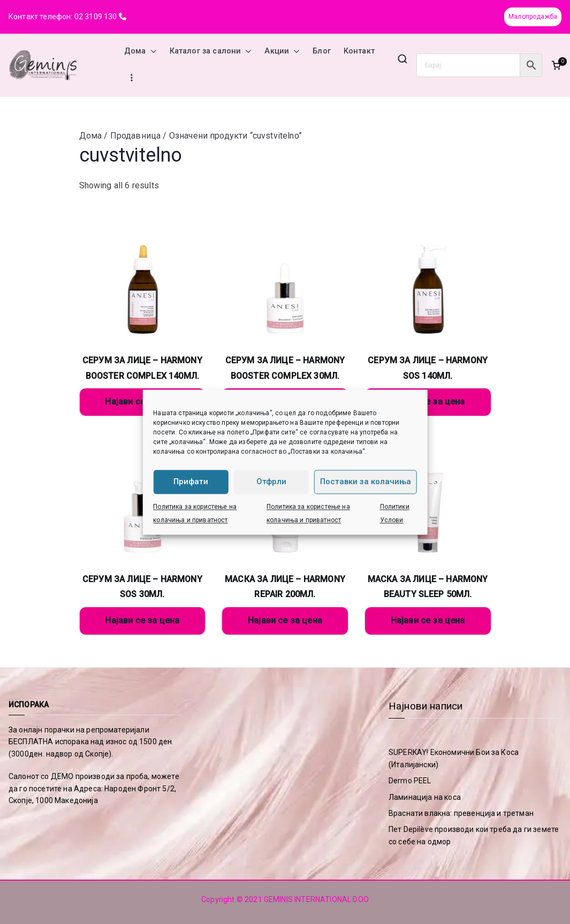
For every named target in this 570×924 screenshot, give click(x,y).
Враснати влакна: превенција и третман (461, 813)
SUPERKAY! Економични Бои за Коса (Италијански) (454, 758)
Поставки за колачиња (366, 482)
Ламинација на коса (425, 797)
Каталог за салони (211, 51)
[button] (151, 51)
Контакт (359, 51)
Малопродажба (533, 17)
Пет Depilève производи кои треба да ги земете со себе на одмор (474, 835)
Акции (282, 51)
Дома (140, 51)
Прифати (191, 482)
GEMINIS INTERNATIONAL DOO (316, 899)
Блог (322, 51)
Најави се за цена (428, 402)
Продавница (136, 136)
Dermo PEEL (410, 781)
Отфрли (271, 482)
